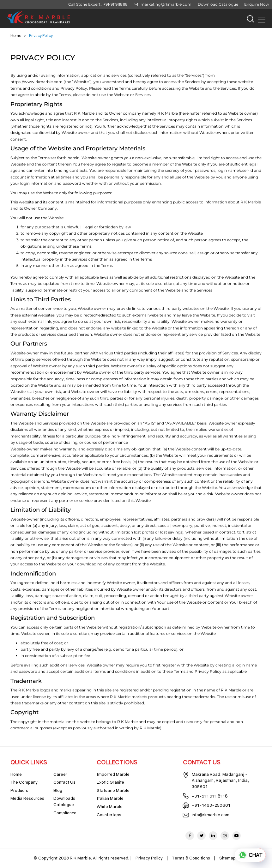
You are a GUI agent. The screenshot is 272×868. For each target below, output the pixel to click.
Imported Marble (113, 774)
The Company (24, 782)
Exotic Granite (110, 782)
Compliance (65, 813)
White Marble (110, 806)
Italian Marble (110, 798)
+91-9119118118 (115, 4)
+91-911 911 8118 (210, 796)
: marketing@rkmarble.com (163, 4)
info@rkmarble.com (211, 815)
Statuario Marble (113, 790)
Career (60, 774)
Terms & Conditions (191, 858)
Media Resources (27, 798)
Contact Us (64, 782)
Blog (58, 790)
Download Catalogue (218, 4)
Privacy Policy (149, 858)
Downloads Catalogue (64, 801)
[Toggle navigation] (260, 19)
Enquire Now (257, 4)
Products (19, 790)
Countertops (109, 815)
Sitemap (227, 858)
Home (16, 36)
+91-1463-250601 (211, 805)
